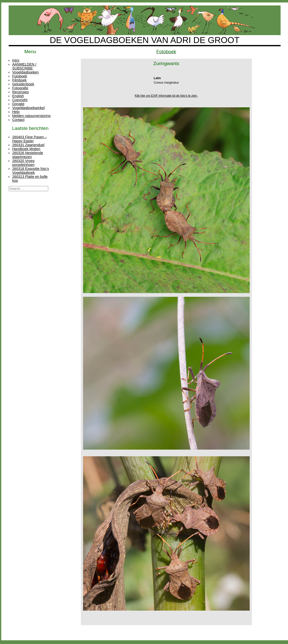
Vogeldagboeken (25, 72)
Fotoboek (20, 76)
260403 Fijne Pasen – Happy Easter (29, 139)
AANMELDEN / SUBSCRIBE (24, 66)
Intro (16, 60)
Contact (18, 120)
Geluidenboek (23, 84)
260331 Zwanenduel (28, 145)
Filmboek (19, 80)
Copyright (20, 100)
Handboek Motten (26, 149)
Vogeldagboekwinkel (28, 108)
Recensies (20, 92)
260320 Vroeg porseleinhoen (23, 163)
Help (16, 112)
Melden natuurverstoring (31, 116)
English (18, 96)
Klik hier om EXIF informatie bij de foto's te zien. (166, 96)
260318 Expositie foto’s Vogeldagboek (31, 171)
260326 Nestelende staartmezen (28, 155)
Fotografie (20, 88)
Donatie (18, 104)
